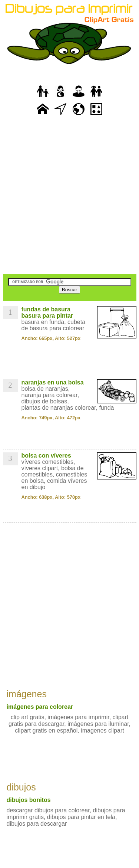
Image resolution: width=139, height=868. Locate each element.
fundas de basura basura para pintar (47, 312)
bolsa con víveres (46, 456)
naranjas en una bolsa (53, 382)
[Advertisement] (69, 196)
